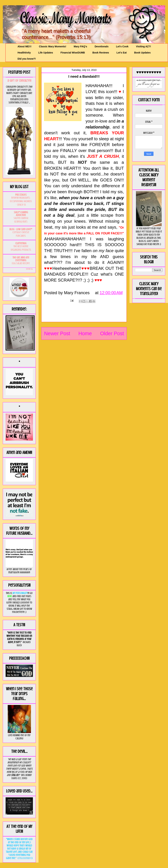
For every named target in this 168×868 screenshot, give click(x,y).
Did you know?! (27, 59)
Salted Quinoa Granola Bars (21, 220)
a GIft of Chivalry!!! (19, 81)
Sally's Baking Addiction (21, 214)
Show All (29, 269)
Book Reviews (101, 53)
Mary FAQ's (80, 46)
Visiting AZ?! (143, 46)
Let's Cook (122, 46)
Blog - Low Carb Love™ (21, 229)
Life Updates (46, 53)
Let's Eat (122, 53)
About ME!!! (24, 46)
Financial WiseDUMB (73, 53)
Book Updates (142, 53)
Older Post (112, 333)
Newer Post (57, 333)
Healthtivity (24, 53)
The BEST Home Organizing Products (21, 248)
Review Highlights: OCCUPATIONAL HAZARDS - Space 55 (21, 201)
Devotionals (102, 46)
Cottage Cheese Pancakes (21, 234)
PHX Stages (21, 195)
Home (85, 333)
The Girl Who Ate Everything (21, 259)
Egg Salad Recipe (21, 263)
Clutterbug (21, 243)
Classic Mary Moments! (53, 46)
